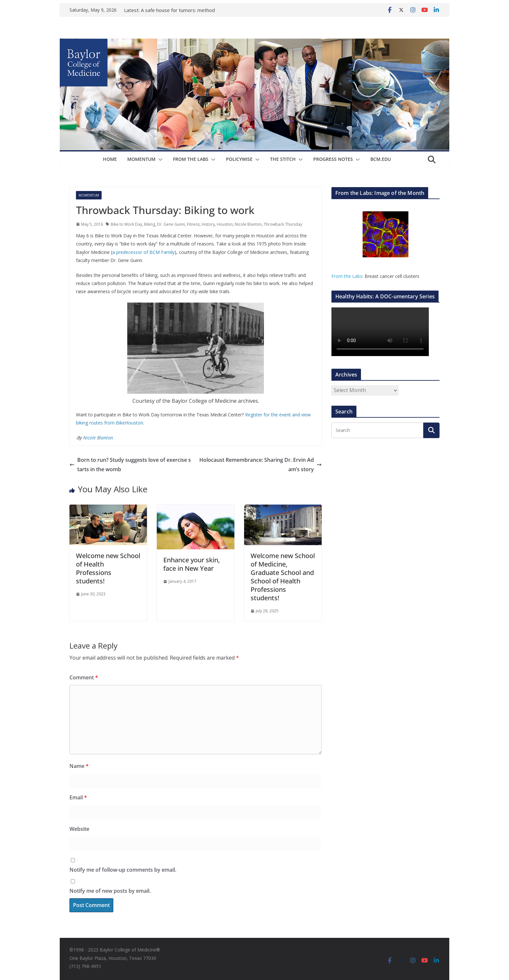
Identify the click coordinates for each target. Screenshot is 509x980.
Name (79, 766)
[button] (159, 160)
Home (110, 159)
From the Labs (347, 276)
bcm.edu (381, 159)
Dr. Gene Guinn (171, 224)
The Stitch (283, 159)
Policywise (239, 159)
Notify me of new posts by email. (110, 891)
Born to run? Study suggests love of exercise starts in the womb (130, 465)
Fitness (193, 224)
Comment (84, 677)
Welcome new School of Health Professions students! (108, 568)
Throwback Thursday (283, 224)
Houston (225, 224)
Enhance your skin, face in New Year (192, 564)
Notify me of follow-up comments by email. (123, 870)
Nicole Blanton (248, 224)
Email (78, 797)
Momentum (141, 159)
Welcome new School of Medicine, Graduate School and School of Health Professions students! (283, 577)
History (208, 224)
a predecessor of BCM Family (143, 252)
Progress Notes (333, 159)
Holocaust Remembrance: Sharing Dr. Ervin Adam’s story (261, 465)
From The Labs (191, 159)
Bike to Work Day (126, 224)
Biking (150, 224)
